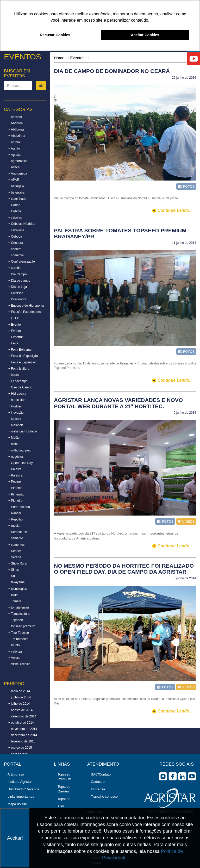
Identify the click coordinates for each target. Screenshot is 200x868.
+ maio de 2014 (19, 691)
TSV (61, 806)
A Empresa (16, 774)
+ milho (13, 444)
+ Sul (12, 576)
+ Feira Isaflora (19, 369)
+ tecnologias (18, 589)
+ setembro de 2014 (22, 716)
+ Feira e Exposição (22, 362)
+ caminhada (17, 199)
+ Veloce (14, 658)
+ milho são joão (20, 450)
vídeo (186, 521)
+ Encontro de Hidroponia (26, 306)
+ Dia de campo (19, 281)
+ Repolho (15, 519)
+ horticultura (17, 400)
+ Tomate (15, 601)
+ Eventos (15, 331)
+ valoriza (15, 652)
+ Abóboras (16, 129)
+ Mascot (15, 419)
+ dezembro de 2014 (23, 735)
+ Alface (14, 167)
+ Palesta (15, 469)
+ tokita (13, 595)
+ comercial (16, 255)
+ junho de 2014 (20, 697)
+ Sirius (14, 570)
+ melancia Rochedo (23, 431)
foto (186, 186)
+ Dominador (17, 299)
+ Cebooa (15, 237)
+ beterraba (16, 193)
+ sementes (16, 545)
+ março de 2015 (20, 748)
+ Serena (15, 557)
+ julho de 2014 (19, 704)
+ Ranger (15, 513)
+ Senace (15, 551)
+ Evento (15, 325)
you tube (192, 776)
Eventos (77, 58)
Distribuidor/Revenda (23, 789)
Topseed (64, 799)
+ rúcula (14, 526)
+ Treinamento (18, 639)
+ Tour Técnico (19, 633)
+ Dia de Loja (18, 287)
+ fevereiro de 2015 (22, 741)
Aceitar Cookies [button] (145, 35)
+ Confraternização (22, 262)
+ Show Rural (18, 563)
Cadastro (98, 782)
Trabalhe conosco (104, 796)
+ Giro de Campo (20, 387)
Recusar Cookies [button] (55, 35)
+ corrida (14, 268)
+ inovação (16, 413)
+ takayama (16, 582)
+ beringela (16, 186)
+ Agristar (15, 155)
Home (59, 58)
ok (41, 86)
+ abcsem (15, 117)
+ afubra (14, 142)
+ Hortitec (15, 406)
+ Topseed (16, 620)
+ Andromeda (18, 173)
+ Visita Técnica (19, 664)
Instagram (163, 776)
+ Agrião (14, 148)
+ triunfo (14, 645)
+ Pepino (15, 482)
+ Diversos (16, 293)
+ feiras (14, 375)
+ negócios (16, 457)
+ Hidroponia (17, 394)
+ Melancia (16, 425)
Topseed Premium (64, 777)
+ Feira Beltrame (20, 350)
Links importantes (21, 796)
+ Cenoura (16, 243)
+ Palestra (15, 475)
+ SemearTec (18, 532)
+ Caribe (14, 205)
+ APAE (14, 180)
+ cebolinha (16, 230)
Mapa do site (17, 804)
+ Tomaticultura (19, 614)
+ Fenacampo (18, 381)
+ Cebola (15, 211)
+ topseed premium (22, 626)
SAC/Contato (101, 774)
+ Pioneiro (15, 501)
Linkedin (182, 776)
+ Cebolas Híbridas (22, 224)
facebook (173, 776)
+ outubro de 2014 (21, 723)
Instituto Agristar (20, 782)
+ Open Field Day (21, 463)
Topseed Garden (64, 789)
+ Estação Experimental (25, 312)
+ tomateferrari (18, 607)
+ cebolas (15, 218)
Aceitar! (15, 838)
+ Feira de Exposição (23, 356)
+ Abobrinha (17, 136)
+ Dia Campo (17, 274)
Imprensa (98, 789)
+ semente (16, 538)
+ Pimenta (15, 488)
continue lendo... (175, 210)
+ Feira (13, 343)
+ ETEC (14, 318)
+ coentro (15, 249)
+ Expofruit (16, 337)
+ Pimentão (16, 494)
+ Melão (14, 438)
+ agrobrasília (18, 161)
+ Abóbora (15, 123)
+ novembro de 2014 (23, 729)
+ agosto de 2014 (20, 710)
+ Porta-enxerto (19, 507)
